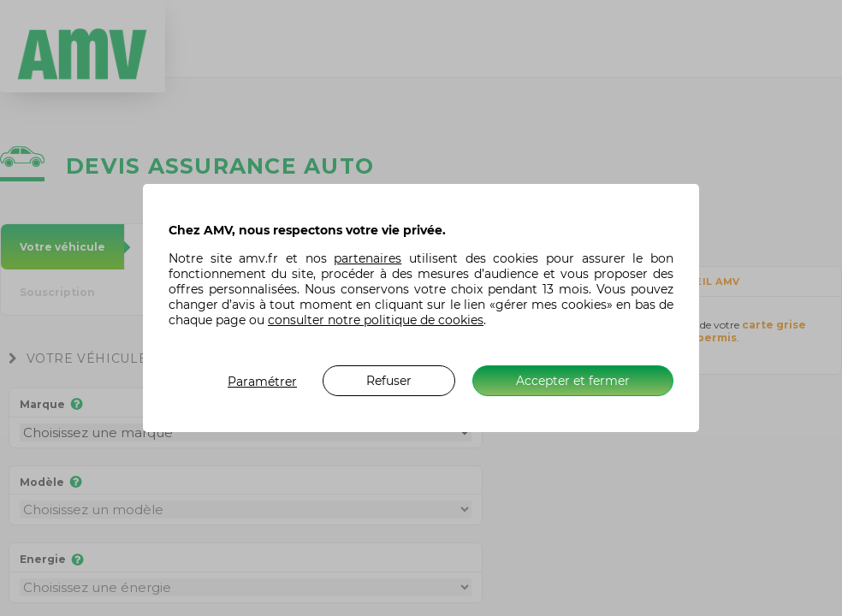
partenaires (368, 258)
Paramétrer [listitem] (262, 382)
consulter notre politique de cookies (376, 320)
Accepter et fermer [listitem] (573, 381)
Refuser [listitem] (389, 381)
